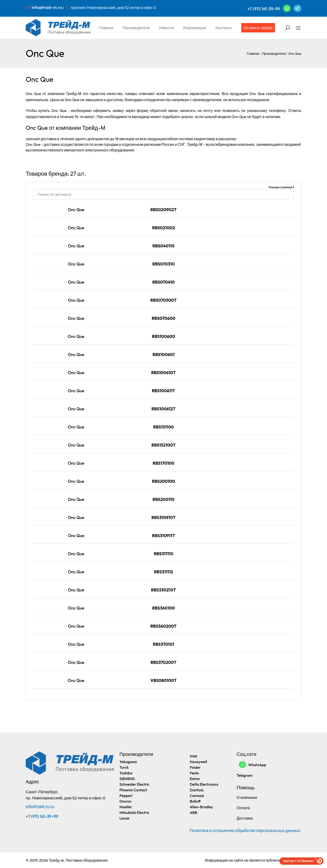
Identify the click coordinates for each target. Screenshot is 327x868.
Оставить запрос (258, 28)
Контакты (224, 28)
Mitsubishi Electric (134, 813)
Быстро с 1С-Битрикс (298, 861)
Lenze (124, 818)
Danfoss (197, 790)
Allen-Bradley (202, 807)
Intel (194, 756)
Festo (194, 773)
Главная (106, 28)
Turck (124, 767)
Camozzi (197, 796)
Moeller (126, 807)
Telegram (245, 775)
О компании (247, 797)
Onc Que (76, 210)
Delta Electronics (204, 784)
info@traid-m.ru (47, 7)
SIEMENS (127, 779)
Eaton (195, 779)
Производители (136, 28)
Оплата (243, 808)
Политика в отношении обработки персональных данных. (245, 830)
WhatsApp (253, 765)
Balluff (195, 801)
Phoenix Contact (133, 790)
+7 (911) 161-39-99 (264, 9)
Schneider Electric (135, 784)
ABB (194, 813)
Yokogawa (128, 762)
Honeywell (198, 762)
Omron (125, 801)
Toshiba (126, 773)
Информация (195, 28)
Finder (195, 767)
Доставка (245, 818)
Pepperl (126, 796)
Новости (166, 28)
